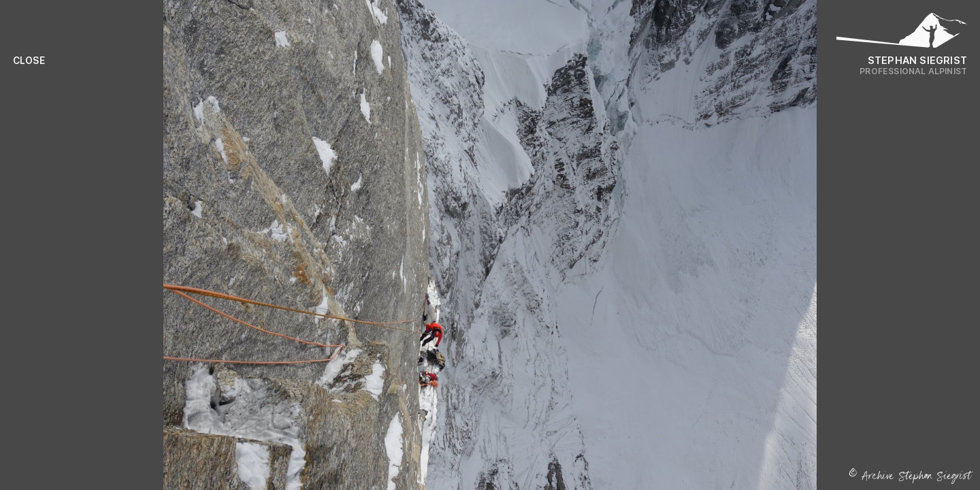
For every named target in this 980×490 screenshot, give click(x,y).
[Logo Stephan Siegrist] (902, 34)
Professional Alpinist (913, 71)
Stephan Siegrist (917, 60)
